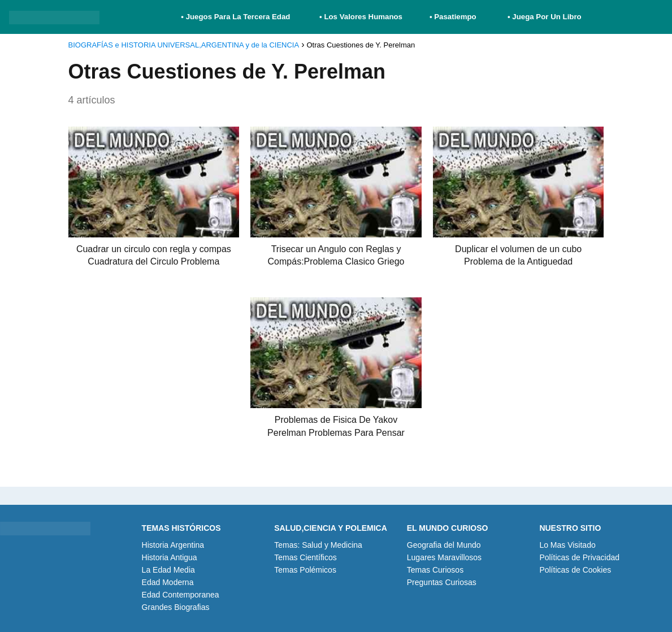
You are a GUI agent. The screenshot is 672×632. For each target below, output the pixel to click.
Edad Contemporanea (181, 595)
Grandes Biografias (176, 607)
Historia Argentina (173, 545)
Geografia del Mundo (444, 545)
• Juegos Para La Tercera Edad (237, 17)
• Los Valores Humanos (361, 17)
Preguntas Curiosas (442, 582)
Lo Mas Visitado (567, 545)
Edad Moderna (168, 582)
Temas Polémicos (305, 570)
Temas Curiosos (435, 570)
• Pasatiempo (453, 17)
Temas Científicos (305, 557)
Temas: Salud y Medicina (318, 545)
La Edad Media (168, 570)
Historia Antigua (170, 557)
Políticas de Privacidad (579, 557)
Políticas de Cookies (575, 570)
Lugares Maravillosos (444, 557)
